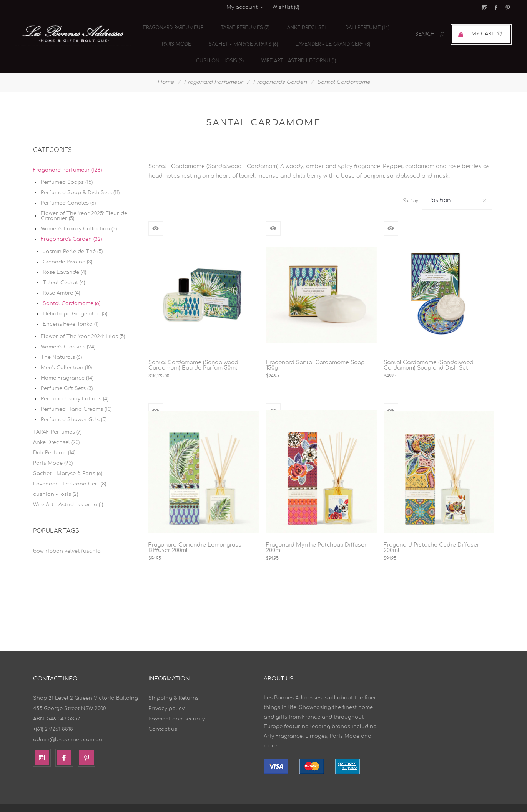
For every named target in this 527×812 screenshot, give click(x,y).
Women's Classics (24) (68, 334)
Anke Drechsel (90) (56, 429)
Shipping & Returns (174, 685)
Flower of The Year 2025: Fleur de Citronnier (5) (84, 203)
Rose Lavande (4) (64, 259)
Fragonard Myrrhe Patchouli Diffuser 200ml (316, 535)
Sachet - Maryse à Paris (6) (241, 38)
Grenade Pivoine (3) (67, 249)
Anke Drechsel (304, 25)
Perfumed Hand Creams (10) (76, 396)
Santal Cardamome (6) (71, 291)
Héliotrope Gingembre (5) (75, 301)
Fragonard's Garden (280, 69)
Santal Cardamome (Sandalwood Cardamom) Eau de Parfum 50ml (193, 352)
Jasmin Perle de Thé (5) (73, 239)
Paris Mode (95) (53, 450)
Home (165, 69)
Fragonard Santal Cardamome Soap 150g (315, 352)
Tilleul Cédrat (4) (64, 270)
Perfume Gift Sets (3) (67, 376)
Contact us (163, 716)
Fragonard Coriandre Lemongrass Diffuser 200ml (195, 535)
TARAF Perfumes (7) (244, 25)
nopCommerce (357, 801)
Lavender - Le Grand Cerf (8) (328, 38)
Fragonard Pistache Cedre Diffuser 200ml (431, 535)
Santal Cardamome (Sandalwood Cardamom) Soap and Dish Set (429, 352)
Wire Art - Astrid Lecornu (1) (295, 50)
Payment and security (177, 706)
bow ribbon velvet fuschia (67, 538)
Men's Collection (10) (66, 355)
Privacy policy (166, 696)
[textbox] (416, 34)
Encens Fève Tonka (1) (71, 311)
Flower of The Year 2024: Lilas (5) (83, 324)
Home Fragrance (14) (67, 365)
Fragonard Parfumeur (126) (67, 157)
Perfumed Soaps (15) (67, 169)
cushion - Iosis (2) (219, 50)
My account (242, 8)
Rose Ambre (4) (61, 280)
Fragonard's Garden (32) (71, 226)
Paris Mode (176, 38)
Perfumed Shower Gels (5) (74, 407)
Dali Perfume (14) (362, 25)
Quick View (156, 215)
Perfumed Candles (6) (68, 190)
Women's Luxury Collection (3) (79, 216)
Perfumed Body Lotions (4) (75, 386)
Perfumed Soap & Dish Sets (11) (80, 180)
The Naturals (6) (61, 344)
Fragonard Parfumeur (174, 25)
